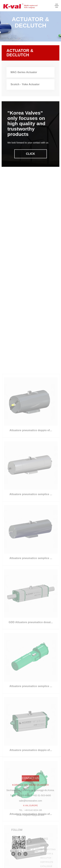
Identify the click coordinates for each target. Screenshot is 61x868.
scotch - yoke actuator (25, 86)
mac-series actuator (24, 74)
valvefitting (48, 859)
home (43, 854)
